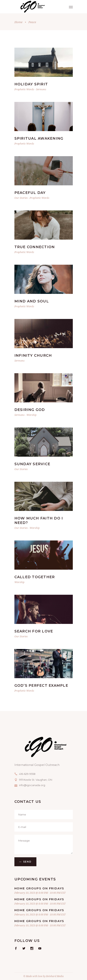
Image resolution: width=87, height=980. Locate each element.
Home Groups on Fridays (39, 888)
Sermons (41, 89)
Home (18, 22)
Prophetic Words (24, 89)
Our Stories (21, 198)
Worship (32, 415)
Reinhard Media (55, 976)
